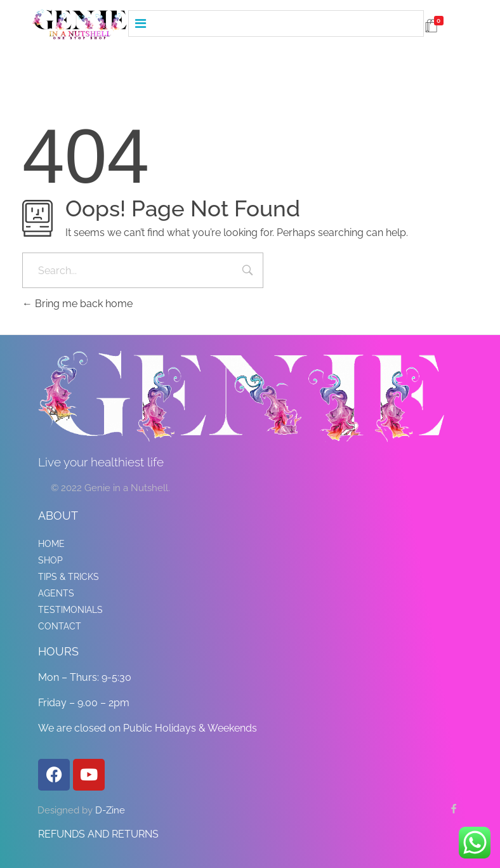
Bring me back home (77, 304)
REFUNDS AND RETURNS (98, 834)
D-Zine (110, 810)
